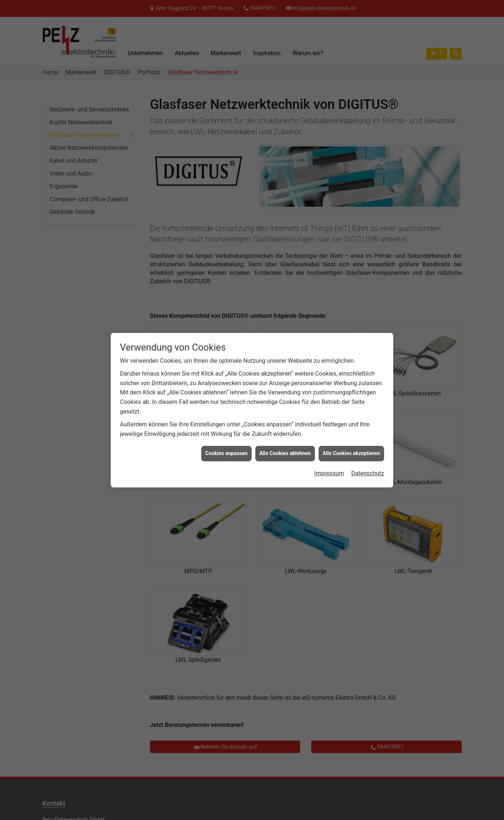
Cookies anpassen (226, 433)
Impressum (329, 452)
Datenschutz (368, 452)
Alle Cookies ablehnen (285, 433)
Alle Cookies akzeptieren (351, 433)
